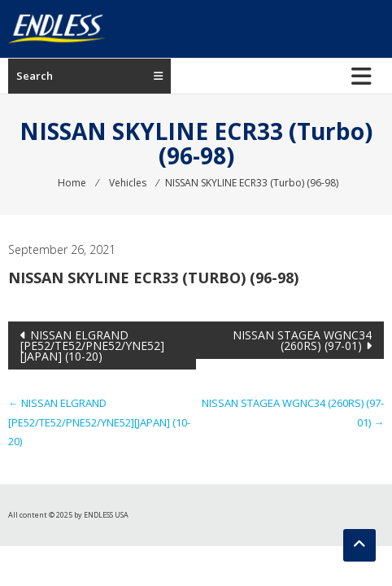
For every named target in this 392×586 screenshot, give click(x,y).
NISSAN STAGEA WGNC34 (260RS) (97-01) (302, 340)
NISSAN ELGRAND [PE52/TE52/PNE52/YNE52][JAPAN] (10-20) (92, 345)
